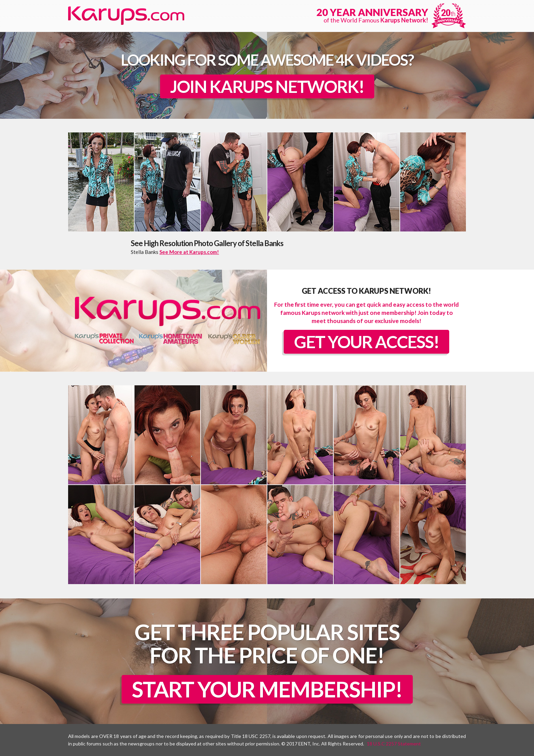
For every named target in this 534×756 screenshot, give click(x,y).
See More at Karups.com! (189, 252)
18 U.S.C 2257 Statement (394, 744)
